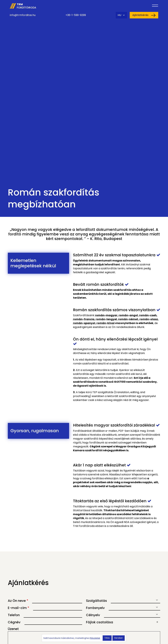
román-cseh (148, 315)
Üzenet (13, 629)
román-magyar (106, 315)
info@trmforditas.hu (23, 15)
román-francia (84, 319)
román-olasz (149, 319)
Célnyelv (93, 615)
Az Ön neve (18, 601)
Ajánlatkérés (144, 15)
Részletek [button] (95, 638)
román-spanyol (84, 323)
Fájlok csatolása (100, 622)
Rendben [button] (119, 638)
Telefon (14, 615)
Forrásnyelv (95, 608)
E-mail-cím (18, 608)
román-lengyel (106, 319)
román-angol (128, 315)
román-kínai (106, 323)
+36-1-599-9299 (76, 15)
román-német (128, 319)
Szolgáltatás (96, 601)
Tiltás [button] (107, 638)
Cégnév (14, 622)
